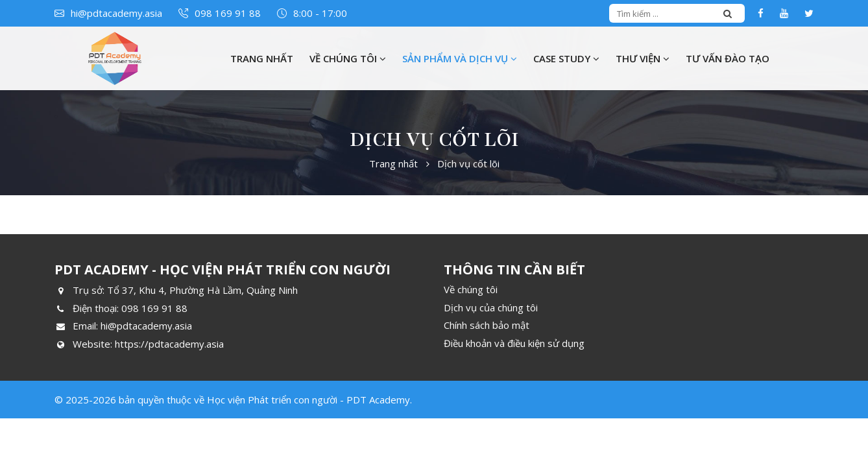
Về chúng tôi (471, 289)
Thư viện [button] (643, 58)
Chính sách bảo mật (487, 325)
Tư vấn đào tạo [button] (728, 58)
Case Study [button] (566, 58)
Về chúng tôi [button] (348, 58)
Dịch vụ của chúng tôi (491, 307)
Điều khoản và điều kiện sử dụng (514, 343)
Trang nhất (262, 58)
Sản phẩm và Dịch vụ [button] (460, 58)
